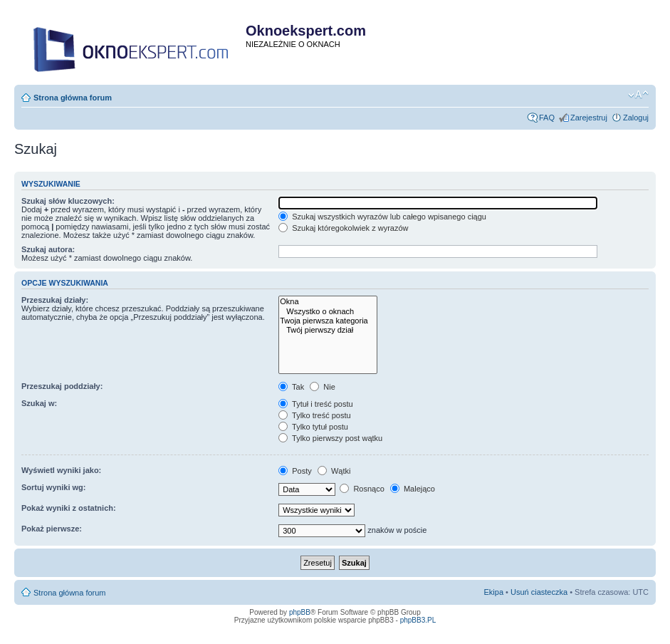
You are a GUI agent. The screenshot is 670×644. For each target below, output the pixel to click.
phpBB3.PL (418, 620)
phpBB (300, 612)
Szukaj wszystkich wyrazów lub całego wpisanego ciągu (382, 217)
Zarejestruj (589, 118)
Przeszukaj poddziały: (62, 386)
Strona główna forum (73, 98)
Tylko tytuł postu (313, 427)
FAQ (547, 118)
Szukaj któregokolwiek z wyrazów (343, 228)
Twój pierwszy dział (328, 330)
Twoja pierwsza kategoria (328, 321)
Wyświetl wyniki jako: (61, 470)
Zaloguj (636, 118)
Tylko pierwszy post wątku (330, 438)
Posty (295, 471)
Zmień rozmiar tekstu (638, 95)
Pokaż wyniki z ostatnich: (69, 508)
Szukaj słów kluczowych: (68, 201)
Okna (328, 302)
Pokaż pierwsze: (52, 529)
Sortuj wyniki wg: (53, 487)
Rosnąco (362, 489)
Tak (291, 387)
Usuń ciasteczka (539, 592)
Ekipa (494, 592)
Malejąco (413, 489)
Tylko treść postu (314, 415)
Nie (323, 387)
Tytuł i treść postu (315, 404)
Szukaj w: (39, 403)
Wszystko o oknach (328, 312)
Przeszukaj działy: (55, 300)
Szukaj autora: (48, 249)
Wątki (334, 471)
